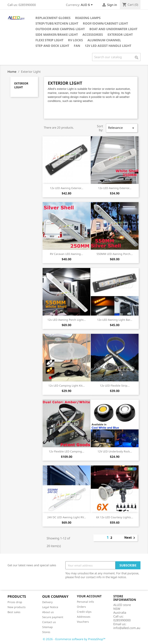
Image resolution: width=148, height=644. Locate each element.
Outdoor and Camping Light (60, 29)
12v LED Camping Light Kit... (67, 386)
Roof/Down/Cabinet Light (105, 23)
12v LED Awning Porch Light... (67, 320)
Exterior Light (120, 35)
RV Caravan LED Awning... (66, 254)
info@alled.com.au (127, 628)
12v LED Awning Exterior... (67, 188)
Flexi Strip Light (49, 40)
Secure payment (53, 617)
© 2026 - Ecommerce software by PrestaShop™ (74, 639)
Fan (77, 46)
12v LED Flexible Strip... (115, 386)
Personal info (85, 602)
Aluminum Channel (104, 40)
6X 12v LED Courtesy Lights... (115, 517)
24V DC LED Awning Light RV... (67, 517)
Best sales (14, 612)
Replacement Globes (53, 18)
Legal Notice (50, 607)
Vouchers (83, 622)
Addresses (84, 617)
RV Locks (75, 40)
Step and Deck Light (52, 46)
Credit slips (84, 612)
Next (130, 538)
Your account (89, 596)
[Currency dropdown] (87, 5)
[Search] (116, 57)
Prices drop (15, 602)
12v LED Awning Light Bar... (115, 320)
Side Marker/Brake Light (57, 35)
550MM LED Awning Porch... (115, 254)
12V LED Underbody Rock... (115, 451)
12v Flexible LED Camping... (66, 451)
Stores (46, 632)
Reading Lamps (88, 18)
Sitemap (48, 627)
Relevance (122, 128)
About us (48, 612)
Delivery (47, 602)
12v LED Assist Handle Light (108, 46)
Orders (81, 607)
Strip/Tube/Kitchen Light (57, 23)
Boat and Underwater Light (113, 29)
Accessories (93, 35)
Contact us (49, 622)
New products (17, 607)
